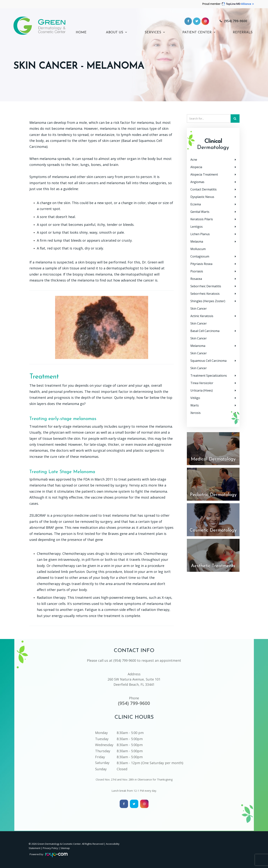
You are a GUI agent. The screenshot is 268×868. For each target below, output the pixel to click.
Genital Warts (200, 212)
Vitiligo (195, 398)
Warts (195, 405)
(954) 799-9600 (236, 21)
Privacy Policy (50, 848)
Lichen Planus (200, 234)
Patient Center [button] (197, 33)
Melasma (197, 241)
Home (81, 33)
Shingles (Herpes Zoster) (208, 301)
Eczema (196, 204)
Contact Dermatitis (204, 189)
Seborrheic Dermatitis (206, 286)
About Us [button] (115, 33)
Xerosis (196, 413)
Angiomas (197, 182)
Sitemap (65, 848)
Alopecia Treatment (204, 174)
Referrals (243, 33)
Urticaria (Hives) (202, 390)
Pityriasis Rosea (201, 264)
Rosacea (196, 279)
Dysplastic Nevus (202, 197)
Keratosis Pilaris (202, 219)
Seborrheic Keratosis (205, 294)
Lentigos (197, 227)
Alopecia (196, 167)
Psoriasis (197, 271)
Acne (194, 160)
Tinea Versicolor (202, 383)
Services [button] (153, 33)
